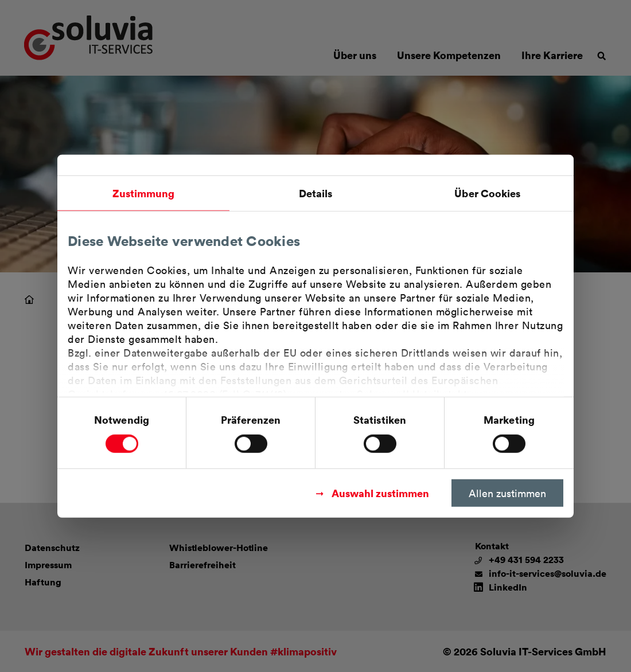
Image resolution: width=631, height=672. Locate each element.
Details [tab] (316, 193)
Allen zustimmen (507, 493)
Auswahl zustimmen (380, 492)
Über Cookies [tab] (487, 193)
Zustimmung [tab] (144, 193)
